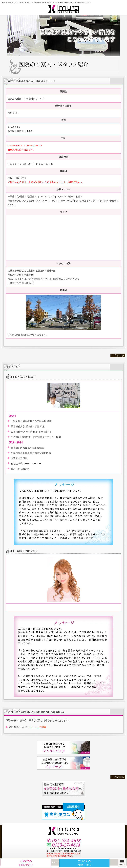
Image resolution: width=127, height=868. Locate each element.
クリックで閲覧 (38, 727)
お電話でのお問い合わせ (26, 863)
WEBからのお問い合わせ (85, 863)
